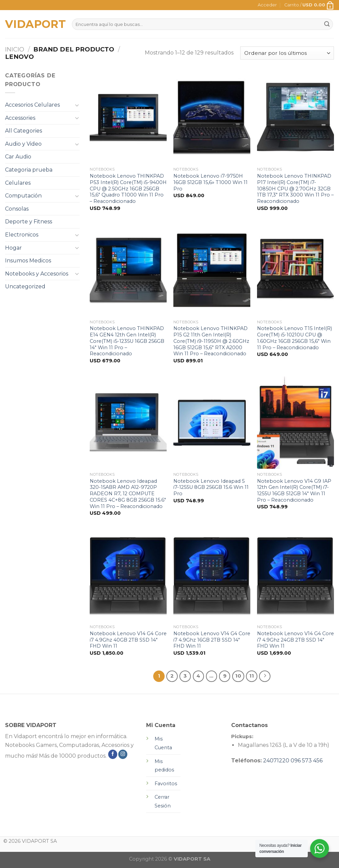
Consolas (17, 209)
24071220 (276, 761)
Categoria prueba (29, 170)
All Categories (24, 131)
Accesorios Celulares (32, 105)
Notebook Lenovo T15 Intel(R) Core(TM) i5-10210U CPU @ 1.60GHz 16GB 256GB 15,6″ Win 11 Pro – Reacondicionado (294, 338)
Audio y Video (23, 144)
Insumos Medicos (28, 261)
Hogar (13, 248)
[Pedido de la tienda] (287, 53)
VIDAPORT (33, 24)
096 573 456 (307, 761)
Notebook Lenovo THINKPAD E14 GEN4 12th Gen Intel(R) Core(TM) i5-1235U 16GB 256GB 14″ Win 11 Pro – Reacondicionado (127, 341)
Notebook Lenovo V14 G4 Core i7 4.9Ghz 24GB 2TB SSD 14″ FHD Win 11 (295, 640)
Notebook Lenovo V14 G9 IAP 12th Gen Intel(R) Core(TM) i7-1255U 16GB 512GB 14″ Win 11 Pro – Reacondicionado (294, 491)
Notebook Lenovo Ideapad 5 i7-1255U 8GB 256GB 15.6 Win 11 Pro (211, 487)
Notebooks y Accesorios (37, 274)
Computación (23, 196)
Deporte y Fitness (29, 222)
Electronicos (22, 235)
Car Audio (18, 157)
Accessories (20, 118)
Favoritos (166, 784)
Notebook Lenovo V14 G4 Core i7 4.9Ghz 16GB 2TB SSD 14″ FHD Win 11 (212, 640)
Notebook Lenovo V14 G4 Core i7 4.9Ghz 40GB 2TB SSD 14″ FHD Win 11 (128, 640)
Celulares (18, 183)
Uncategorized (25, 286)
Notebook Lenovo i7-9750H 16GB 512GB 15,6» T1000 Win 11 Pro (210, 182)
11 (252, 676)
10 (238, 676)
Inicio (15, 49)
